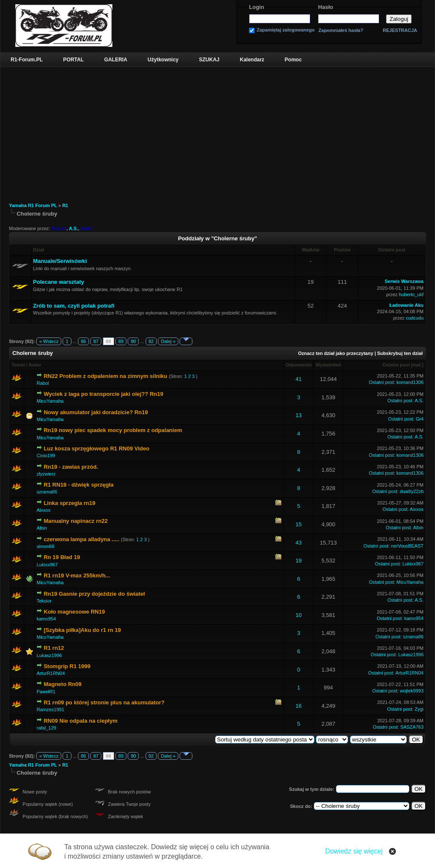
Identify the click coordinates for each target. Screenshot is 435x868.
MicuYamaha (50, 401)
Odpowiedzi (299, 365)
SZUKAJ (209, 60)
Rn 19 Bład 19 (62, 557)
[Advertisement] (217, 131)
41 (298, 379)
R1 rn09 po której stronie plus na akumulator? (104, 702)
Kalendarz (252, 60)
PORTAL (73, 60)
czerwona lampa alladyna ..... (82, 539)
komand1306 (410, 382)
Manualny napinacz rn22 (76, 521)
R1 (65, 205)
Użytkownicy (163, 60)
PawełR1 (46, 692)
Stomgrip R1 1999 (67, 666)
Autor (35, 365)
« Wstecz (49, 341)
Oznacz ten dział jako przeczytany (336, 353)
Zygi (419, 709)
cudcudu (415, 318)
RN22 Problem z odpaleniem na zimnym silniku (106, 376)
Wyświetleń (329, 365)
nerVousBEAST (407, 546)
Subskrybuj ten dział (400, 353)
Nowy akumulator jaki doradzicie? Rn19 (96, 412)
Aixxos (43, 510)
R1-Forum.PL (27, 60)
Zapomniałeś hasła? (341, 30)
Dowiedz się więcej (354, 851)
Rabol (43, 383)
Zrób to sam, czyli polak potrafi (74, 306)
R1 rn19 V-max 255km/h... (77, 575)
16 (298, 706)
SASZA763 (412, 727)
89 (121, 341)
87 (96, 341)
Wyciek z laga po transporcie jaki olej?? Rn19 (104, 394)
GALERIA (116, 60)
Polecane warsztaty (59, 282)
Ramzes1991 (50, 709)
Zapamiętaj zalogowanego (286, 30)
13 (298, 415)
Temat (18, 365)
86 (83, 341)
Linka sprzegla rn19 (70, 503)
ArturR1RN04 (51, 673)
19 (298, 561)
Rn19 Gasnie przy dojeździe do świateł (94, 594)
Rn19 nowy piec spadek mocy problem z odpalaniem (113, 430)
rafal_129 (46, 728)
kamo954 (46, 619)
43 (298, 543)
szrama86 (47, 492)
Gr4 (420, 419)
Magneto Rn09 (63, 684)
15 (298, 524)
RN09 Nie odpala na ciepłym (81, 721)
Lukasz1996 (49, 655)
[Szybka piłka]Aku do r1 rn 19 (82, 630)
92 (151, 341)
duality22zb (412, 491)
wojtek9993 (412, 691)
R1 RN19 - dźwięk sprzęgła (79, 485)
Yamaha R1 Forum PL (33, 205)
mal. (417, 365)
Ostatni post (396, 365)
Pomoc (293, 60)
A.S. (73, 228)
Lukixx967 (47, 565)
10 (298, 615)
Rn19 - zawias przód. (71, 467)
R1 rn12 (54, 648)
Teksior (44, 601)
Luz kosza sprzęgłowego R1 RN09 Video (97, 448)
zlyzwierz (46, 474)
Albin (42, 528)
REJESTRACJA (400, 30)
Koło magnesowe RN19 (74, 612)
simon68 (46, 546)
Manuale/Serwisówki (60, 261)
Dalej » (168, 341)
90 (133, 341)
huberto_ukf (411, 294)
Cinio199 (46, 456)
